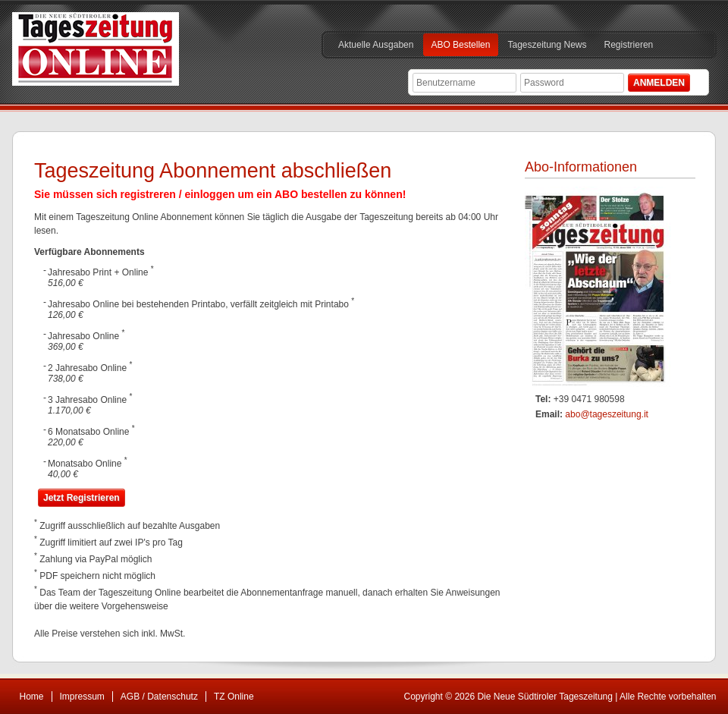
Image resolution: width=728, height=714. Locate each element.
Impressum (82, 697)
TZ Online (234, 697)
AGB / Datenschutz (159, 697)
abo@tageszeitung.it (607, 414)
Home (32, 697)
